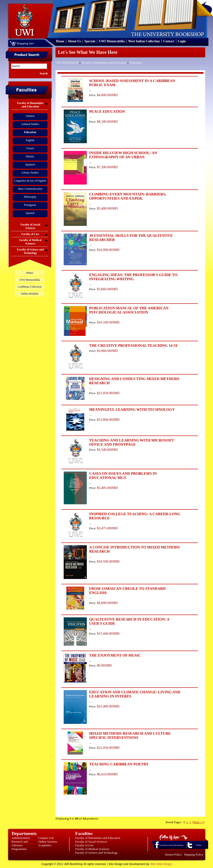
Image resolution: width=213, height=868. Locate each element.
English (30, 140)
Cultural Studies (30, 124)
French (30, 148)
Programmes (19, 849)
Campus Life (46, 838)
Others (30, 273)
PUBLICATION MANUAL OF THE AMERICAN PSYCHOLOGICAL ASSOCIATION (129, 310)
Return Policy (174, 854)
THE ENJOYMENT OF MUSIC (115, 655)
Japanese (30, 164)
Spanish (30, 213)
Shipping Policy (194, 854)
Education (136, 62)
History (30, 156)
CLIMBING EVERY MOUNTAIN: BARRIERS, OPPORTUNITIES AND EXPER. (128, 196)
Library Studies (30, 173)
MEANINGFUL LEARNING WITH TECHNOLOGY (132, 410)
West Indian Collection (144, 41)
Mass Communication (30, 189)
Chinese (30, 116)
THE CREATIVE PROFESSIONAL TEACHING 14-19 (133, 346)
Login (182, 41)
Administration (21, 838)
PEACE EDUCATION (107, 111)
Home (60, 41)
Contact (169, 41)
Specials (90, 41)
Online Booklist (30, 294)
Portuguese (30, 205)
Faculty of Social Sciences (91, 842)
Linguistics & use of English (30, 181)
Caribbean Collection (30, 287)
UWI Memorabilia (112, 41)
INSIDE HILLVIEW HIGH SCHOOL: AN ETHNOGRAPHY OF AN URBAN (123, 155)
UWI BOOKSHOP (67, 62)
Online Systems (48, 842)
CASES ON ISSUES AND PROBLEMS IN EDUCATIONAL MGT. (123, 476)
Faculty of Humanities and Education (104, 62)
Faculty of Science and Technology (96, 853)
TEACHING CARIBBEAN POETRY (119, 764)
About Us (74, 41)
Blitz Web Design (161, 864)
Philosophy (30, 197)
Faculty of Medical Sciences (92, 849)
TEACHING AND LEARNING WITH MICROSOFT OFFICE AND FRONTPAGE (132, 442)
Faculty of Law (84, 845)
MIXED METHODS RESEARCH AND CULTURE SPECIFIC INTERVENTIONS (130, 736)
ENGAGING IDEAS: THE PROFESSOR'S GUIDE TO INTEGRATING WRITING (133, 277)
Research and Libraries (20, 843)
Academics (45, 845)
